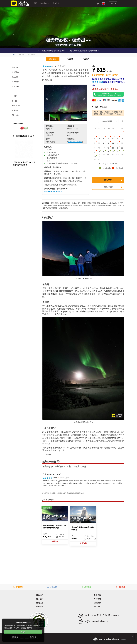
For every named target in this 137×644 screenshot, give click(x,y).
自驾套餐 (15, 82)
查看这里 (96, 51)
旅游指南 (45, 3)
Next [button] (84, 99)
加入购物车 (113, 180)
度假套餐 (15, 86)
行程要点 (69, 59)
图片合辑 (15, 115)
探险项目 (15, 67)
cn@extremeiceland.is (53, 191)
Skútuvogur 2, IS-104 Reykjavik (101, 615)
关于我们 (40, 599)
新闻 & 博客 (16, 106)
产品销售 (97, 599)
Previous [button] (47, 99)
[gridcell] (122, 134)
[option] (66, 99)
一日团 (15, 96)
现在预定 (51, 59)
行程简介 (87, 59)
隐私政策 (97, 603)
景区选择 (15, 77)
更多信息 (57, 3)
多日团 (15, 101)
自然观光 (15, 72)
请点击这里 (98, 82)
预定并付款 (113, 187)
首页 (35, 3)
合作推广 (97, 607)
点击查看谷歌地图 (75, 142)
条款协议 (97, 595)
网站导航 (40, 607)
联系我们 (40, 595)
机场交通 (40, 603)
